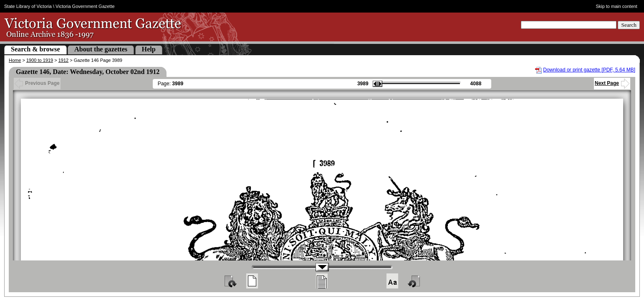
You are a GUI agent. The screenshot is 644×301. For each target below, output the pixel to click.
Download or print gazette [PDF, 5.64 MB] (589, 70)
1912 (63, 60)
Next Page (612, 83)
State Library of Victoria (28, 6)
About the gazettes (101, 49)
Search (629, 25)
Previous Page (37, 83)
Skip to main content (616, 6)
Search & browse (35, 49)
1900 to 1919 (40, 60)
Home (15, 60)
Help (149, 49)
